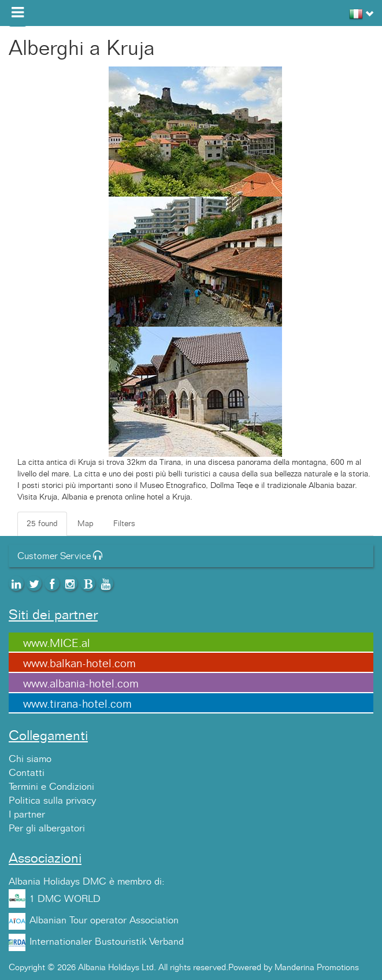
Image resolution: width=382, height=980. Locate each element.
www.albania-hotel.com (81, 684)
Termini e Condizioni (51, 787)
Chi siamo (30, 759)
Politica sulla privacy (52, 801)
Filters (124, 524)
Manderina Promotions (317, 968)
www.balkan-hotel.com (79, 664)
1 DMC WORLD (65, 899)
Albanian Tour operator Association (104, 920)
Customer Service (60, 556)
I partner (27, 815)
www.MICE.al (57, 644)
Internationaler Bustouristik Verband (107, 942)
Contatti (27, 773)
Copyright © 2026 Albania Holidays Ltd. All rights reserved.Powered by (142, 968)
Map (86, 524)
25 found (42, 524)
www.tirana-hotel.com (77, 704)
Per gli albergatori (47, 829)
